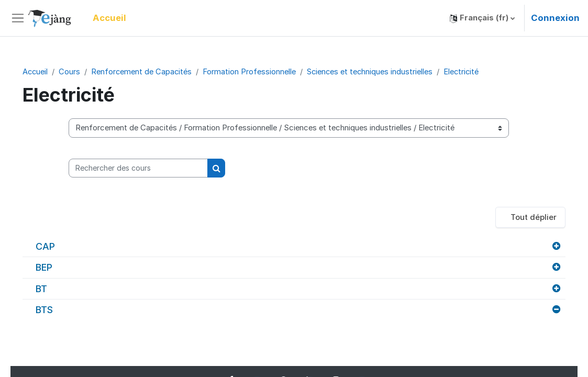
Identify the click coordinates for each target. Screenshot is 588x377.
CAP (60, 247)
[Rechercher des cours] (150, 168)
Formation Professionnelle (266, 72)
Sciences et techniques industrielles (387, 72)
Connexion (555, 18)
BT (56, 289)
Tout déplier (519, 218)
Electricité (480, 72)
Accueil (50, 72)
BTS (59, 310)
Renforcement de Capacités (158, 72)
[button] (482, 18)
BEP (59, 268)
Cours (85, 72)
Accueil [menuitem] (109, 18)
